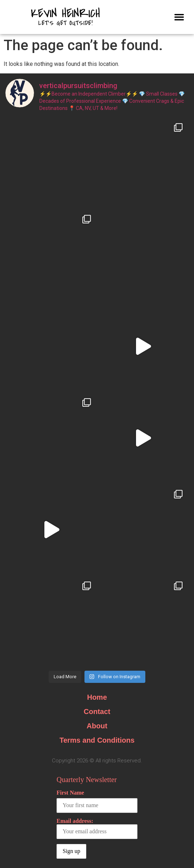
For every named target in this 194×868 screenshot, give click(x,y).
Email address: (97, 828)
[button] (179, 17)
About (97, 726)
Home (97, 697)
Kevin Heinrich (66, 13)
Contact (97, 712)
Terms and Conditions (97, 740)
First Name (70, 793)
